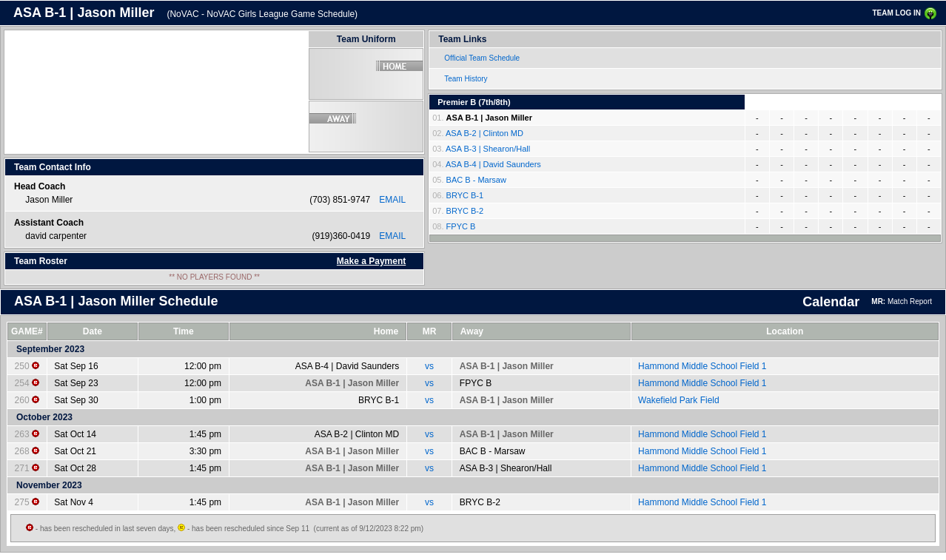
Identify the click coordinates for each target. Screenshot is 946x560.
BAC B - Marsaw (476, 180)
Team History (466, 79)
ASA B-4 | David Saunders (493, 164)
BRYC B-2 (465, 211)
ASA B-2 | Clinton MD (484, 133)
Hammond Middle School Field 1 (702, 366)
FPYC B (461, 226)
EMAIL (392, 200)
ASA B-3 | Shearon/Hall (488, 149)
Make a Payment (371, 261)
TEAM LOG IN (896, 13)
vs (429, 366)
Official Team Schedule (482, 58)
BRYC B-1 (465, 195)
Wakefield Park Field (679, 400)
